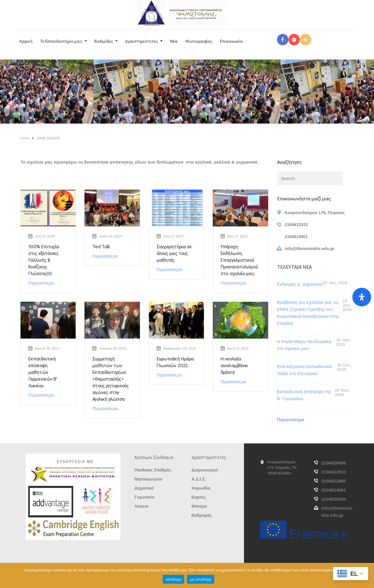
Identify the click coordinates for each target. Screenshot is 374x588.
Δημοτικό (144, 488)
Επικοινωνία (231, 41)
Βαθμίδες (104, 41)
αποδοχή (173, 579)
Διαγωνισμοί (205, 470)
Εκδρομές (202, 515)
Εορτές (199, 497)
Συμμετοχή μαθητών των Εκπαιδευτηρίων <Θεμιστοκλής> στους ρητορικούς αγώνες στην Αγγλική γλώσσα (110, 379)
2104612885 (334, 481)
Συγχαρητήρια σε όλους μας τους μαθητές (174, 253)
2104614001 (334, 490)
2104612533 (334, 472)
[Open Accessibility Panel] (362, 297)
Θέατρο (199, 506)
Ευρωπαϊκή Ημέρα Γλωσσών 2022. (175, 362)
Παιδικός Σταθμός (153, 470)
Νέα (174, 41)
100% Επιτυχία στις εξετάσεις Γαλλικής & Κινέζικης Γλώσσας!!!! (44, 260)
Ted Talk (101, 246)
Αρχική (26, 41)
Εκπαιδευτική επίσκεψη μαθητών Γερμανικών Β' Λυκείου (43, 372)
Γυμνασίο (144, 497)
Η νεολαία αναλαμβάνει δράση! (234, 365)
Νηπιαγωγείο (148, 479)
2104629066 (334, 463)
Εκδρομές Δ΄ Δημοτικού (300, 284)
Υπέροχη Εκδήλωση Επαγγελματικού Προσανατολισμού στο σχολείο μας (239, 260)
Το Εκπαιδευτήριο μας (61, 41)
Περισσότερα (41, 283)
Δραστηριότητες (141, 41)
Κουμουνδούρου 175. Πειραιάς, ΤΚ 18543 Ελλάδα (282, 468)
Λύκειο (141, 506)
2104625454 (334, 499)
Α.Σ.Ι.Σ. (199, 479)
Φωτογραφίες (199, 41)
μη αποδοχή (201, 579)
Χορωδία (201, 488)
